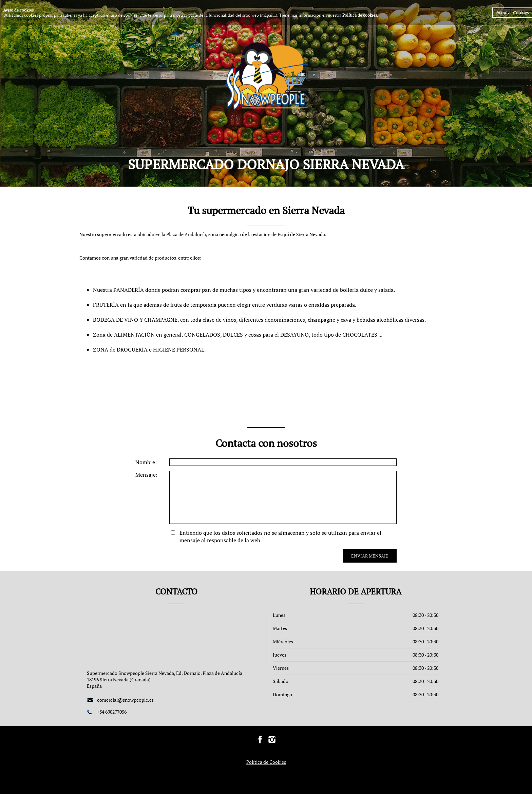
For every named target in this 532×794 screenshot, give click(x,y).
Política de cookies (360, 15)
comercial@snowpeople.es (125, 700)
